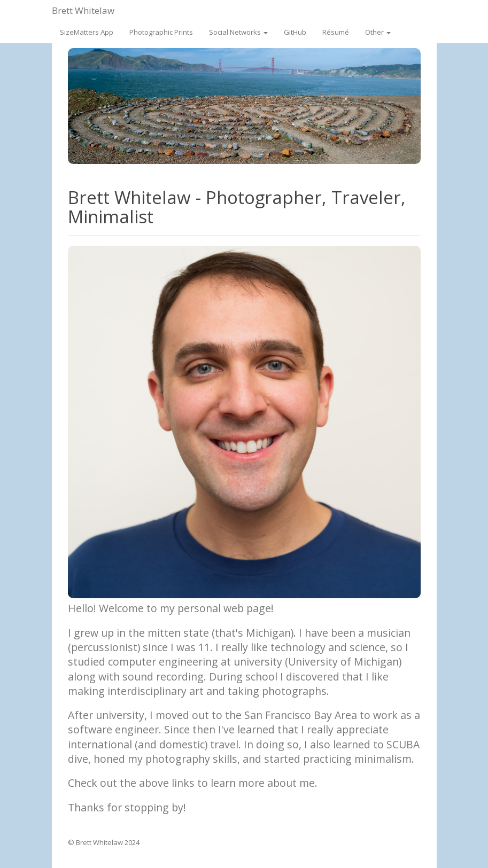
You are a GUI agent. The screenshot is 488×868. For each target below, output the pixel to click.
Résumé (336, 32)
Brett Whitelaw (83, 10)
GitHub (295, 32)
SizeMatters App (87, 32)
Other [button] (378, 32)
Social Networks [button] (238, 32)
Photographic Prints (161, 32)
